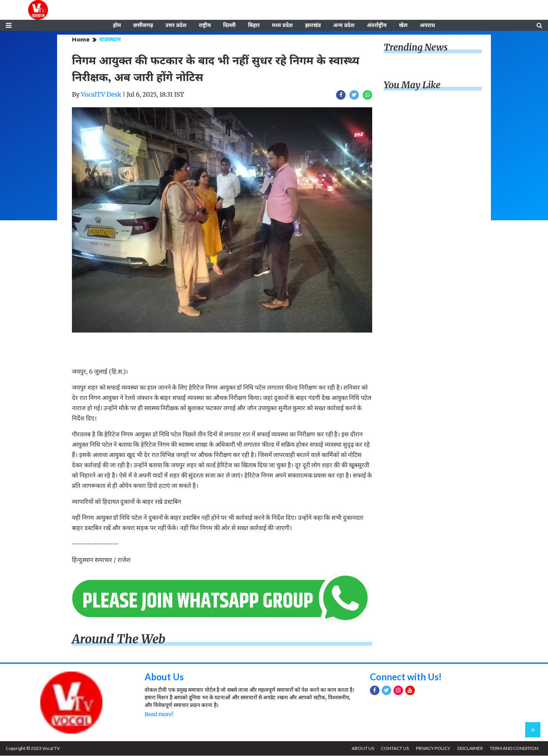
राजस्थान (110, 40)
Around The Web (119, 640)
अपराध (427, 25)
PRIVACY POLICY (433, 749)
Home (81, 40)
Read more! (159, 715)
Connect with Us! (406, 677)
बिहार (254, 25)
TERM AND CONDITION (514, 749)
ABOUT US (362, 749)
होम (117, 25)
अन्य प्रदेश (344, 25)
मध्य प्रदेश (282, 25)
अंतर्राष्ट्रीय (377, 25)
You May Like (412, 85)
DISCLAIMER (470, 749)
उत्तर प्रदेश (176, 25)
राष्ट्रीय (205, 25)
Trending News (416, 48)
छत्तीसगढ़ (143, 25)
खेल (403, 25)
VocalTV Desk (101, 95)
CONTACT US (394, 749)
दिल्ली (229, 25)
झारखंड (313, 25)
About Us (164, 677)
